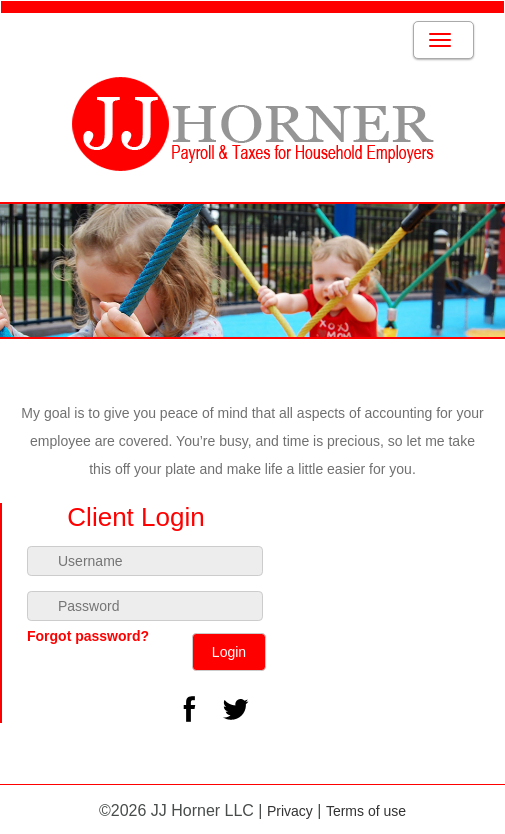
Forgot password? (88, 636)
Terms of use (366, 811)
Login (229, 652)
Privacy (290, 811)
